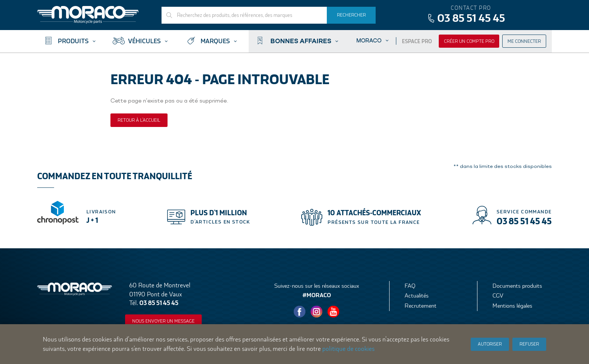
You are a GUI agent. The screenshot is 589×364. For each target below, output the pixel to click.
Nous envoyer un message (163, 321)
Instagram (317, 312)
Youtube (334, 312)
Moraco (369, 40)
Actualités (417, 295)
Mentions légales (512, 306)
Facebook (300, 312)
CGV (498, 295)
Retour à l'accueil (139, 120)
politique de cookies (348, 349)
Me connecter (524, 41)
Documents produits (517, 286)
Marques (215, 41)
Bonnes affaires (301, 41)
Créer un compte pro (469, 41)
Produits (73, 41)
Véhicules (144, 41)
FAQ (410, 286)
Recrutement (421, 306)
